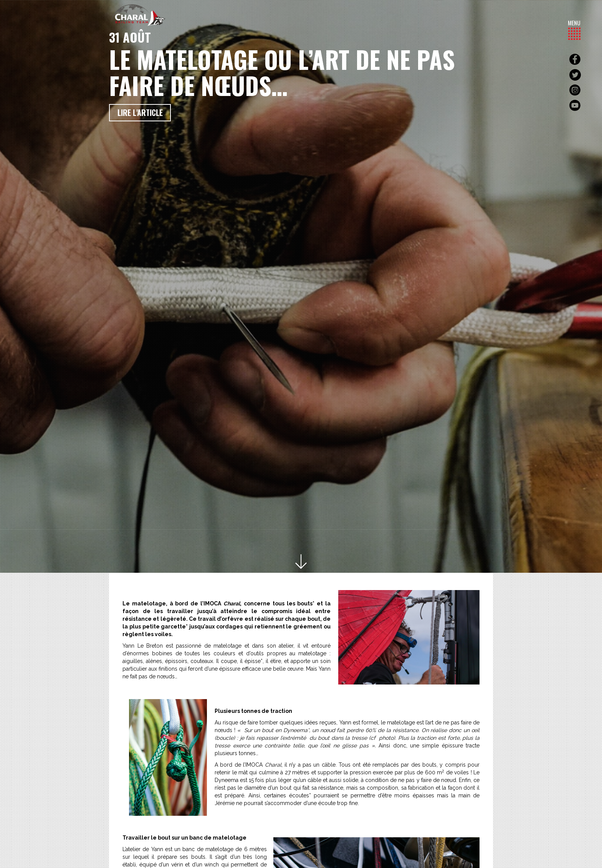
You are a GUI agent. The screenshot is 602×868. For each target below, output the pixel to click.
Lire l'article (140, 112)
